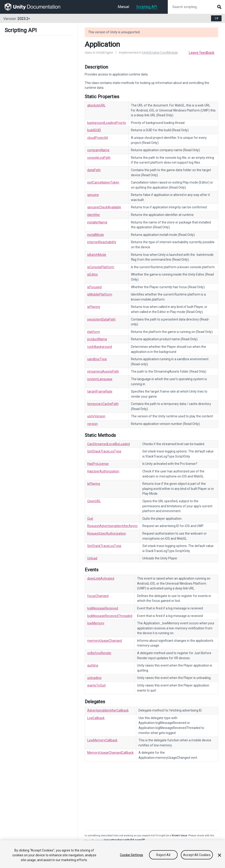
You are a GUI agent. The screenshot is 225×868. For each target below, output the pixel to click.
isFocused (94, 287)
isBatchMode (97, 255)
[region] (112, 854)
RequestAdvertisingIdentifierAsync (112, 526)
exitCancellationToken (103, 182)
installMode (96, 235)
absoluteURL (96, 105)
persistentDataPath (101, 319)
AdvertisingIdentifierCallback (108, 710)
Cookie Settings (131, 855)
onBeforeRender (99, 653)
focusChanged (98, 596)
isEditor (93, 274)
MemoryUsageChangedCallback (110, 753)
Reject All (163, 855)
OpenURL (94, 501)
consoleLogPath (99, 158)
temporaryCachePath (103, 404)
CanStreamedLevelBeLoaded (108, 444)
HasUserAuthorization (103, 471)
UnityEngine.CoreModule (160, 53)
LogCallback (96, 718)
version (92, 424)
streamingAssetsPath (103, 371)
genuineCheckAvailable (104, 207)
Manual (123, 7)
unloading (94, 678)
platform (94, 332)
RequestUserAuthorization (107, 533)
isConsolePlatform (101, 267)
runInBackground (100, 347)
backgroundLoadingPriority (107, 123)
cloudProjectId (98, 138)
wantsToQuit (96, 685)
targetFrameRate (100, 391)
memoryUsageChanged (104, 641)
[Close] (220, 855)
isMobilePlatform (100, 294)
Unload (92, 558)
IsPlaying (94, 484)
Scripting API (147, 7)
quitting (93, 665)
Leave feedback (202, 53)
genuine (93, 195)
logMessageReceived (103, 608)
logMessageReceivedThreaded (110, 616)
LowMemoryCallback (102, 740)
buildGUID (94, 130)
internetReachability (102, 242)
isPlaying (94, 307)
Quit (90, 519)
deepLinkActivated (101, 578)
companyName (98, 150)
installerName (97, 222)
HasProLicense (98, 464)
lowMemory (96, 623)
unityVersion (96, 416)
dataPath (94, 170)
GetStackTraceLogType (104, 451)
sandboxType (97, 359)
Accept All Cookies (197, 855)
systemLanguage (100, 379)
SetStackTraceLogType (104, 546)
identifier (94, 215)
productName (97, 339)
